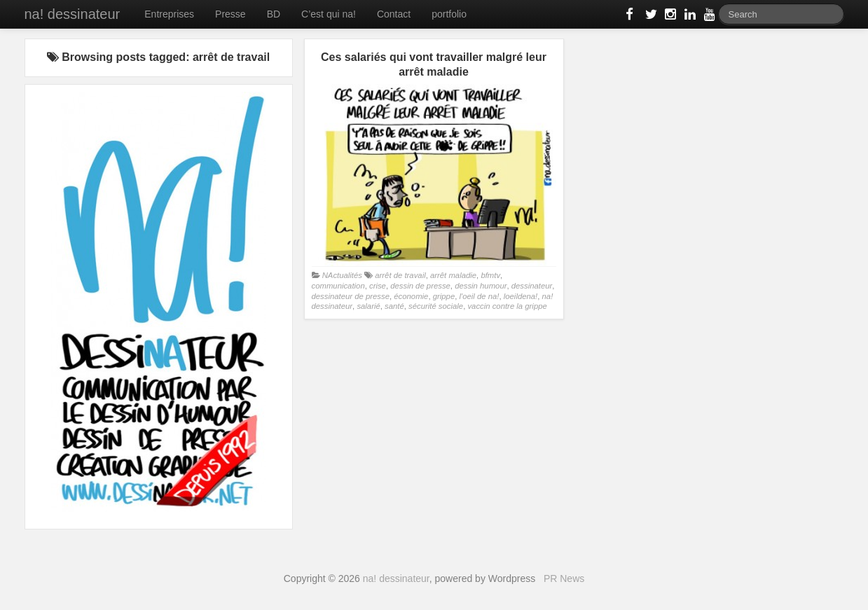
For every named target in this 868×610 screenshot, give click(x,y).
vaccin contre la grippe (507, 306)
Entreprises (169, 14)
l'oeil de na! (479, 296)
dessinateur (532, 286)
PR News (564, 578)
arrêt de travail (400, 275)
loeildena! (521, 296)
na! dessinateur (73, 14)
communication (338, 286)
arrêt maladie (453, 275)
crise (378, 286)
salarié (368, 306)
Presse (230, 14)
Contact (394, 14)
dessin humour (481, 286)
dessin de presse (420, 286)
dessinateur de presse (351, 296)
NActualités (342, 275)
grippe (444, 296)
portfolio (449, 14)
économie (411, 296)
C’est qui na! (329, 14)
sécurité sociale (436, 306)
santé (394, 306)
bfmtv (490, 275)
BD (274, 14)
